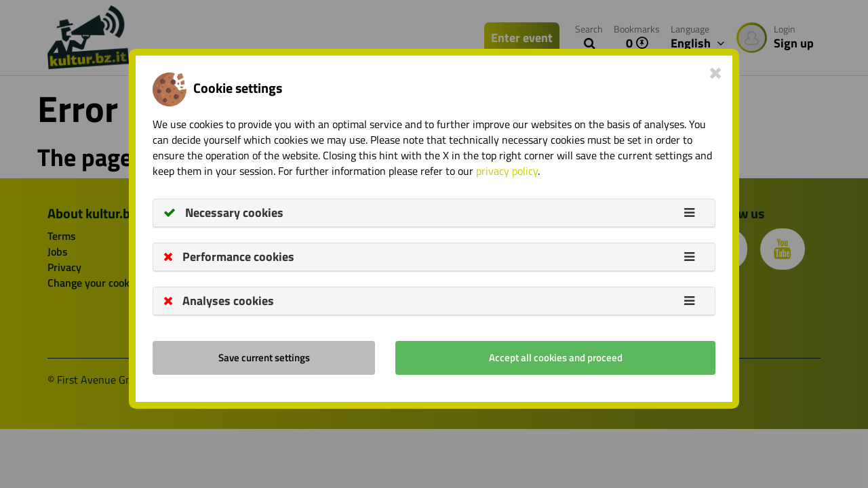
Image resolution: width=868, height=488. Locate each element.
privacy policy (507, 171)
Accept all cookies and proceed (556, 358)
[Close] (716, 73)
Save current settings (264, 358)
